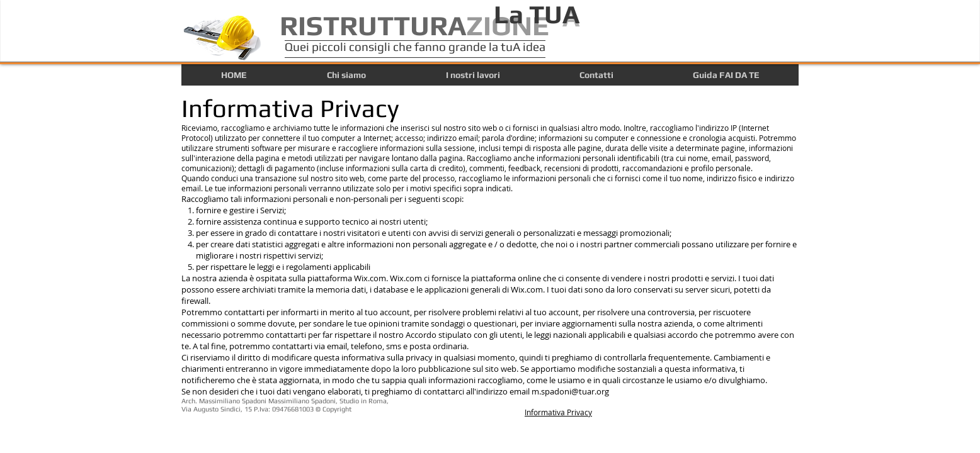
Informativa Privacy (558, 412)
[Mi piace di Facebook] (673, 417)
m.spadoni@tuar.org (570, 391)
